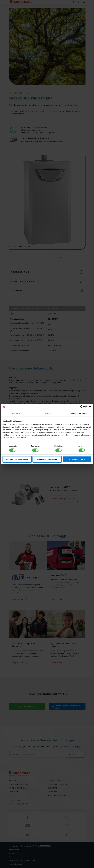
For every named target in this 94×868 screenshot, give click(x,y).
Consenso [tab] (16, 413)
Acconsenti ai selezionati (47, 459)
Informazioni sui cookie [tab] (78, 413)
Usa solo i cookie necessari (17, 459)
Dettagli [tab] (47, 413)
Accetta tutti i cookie (77, 459)
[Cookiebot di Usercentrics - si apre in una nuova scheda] (82, 407)
